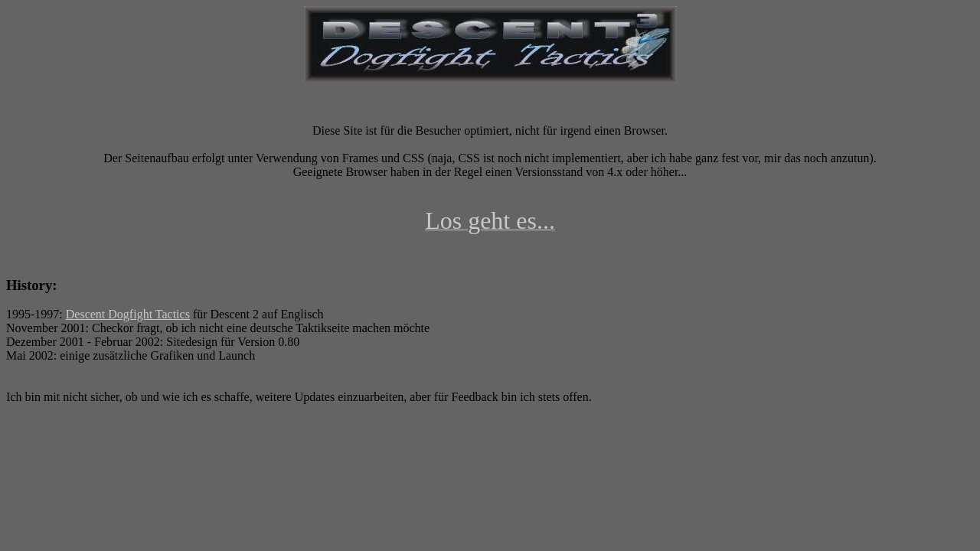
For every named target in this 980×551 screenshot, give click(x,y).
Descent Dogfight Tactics (128, 314)
